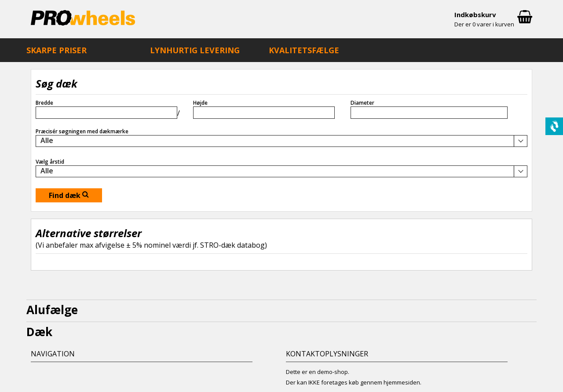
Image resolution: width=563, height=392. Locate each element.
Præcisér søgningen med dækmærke (82, 131)
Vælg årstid (50, 162)
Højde (200, 103)
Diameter (362, 103)
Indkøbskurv (493, 20)
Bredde (44, 103)
